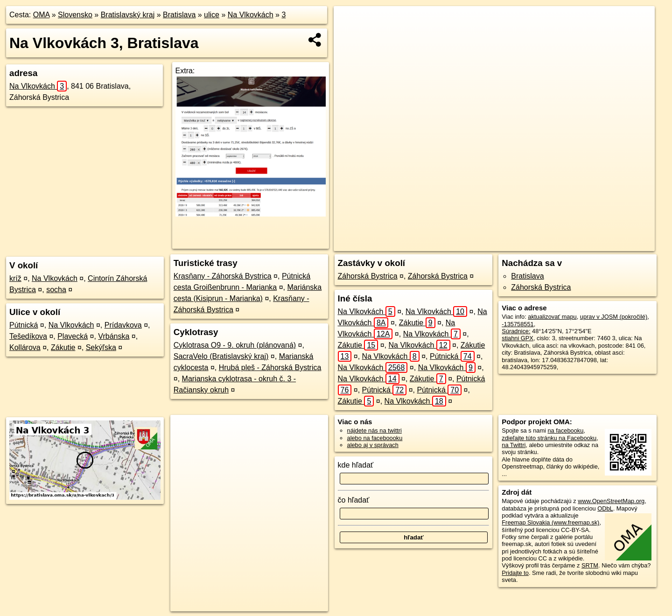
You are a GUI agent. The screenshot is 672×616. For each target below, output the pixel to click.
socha (56, 290)
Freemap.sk (520, 244)
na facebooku (565, 430)
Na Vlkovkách (251, 15)
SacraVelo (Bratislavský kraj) (221, 356)
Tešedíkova (28, 336)
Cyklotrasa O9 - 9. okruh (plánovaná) (235, 345)
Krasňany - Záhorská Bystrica (223, 276)
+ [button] (350, 22)
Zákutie (63, 347)
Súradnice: (516, 331)
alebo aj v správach (373, 445)
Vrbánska (114, 336)
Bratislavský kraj (128, 15)
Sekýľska (101, 347)
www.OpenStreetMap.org (611, 501)
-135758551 (518, 324)
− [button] (350, 36)
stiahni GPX (518, 338)
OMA (42, 15)
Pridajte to (515, 573)
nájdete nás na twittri (374, 430)
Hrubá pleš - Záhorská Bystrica (270, 367)
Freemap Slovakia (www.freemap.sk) (550, 522)
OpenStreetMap (472, 244)
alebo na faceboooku (375, 438)
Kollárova (25, 347)
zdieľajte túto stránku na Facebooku (549, 438)
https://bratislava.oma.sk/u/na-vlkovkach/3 (602, 244)
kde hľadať (356, 465)
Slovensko (75, 15)
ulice (212, 15)
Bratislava (179, 15)
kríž (15, 278)
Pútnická (24, 325)
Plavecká (73, 336)
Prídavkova (123, 325)
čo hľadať (354, 500)
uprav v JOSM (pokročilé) (614, 317)
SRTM (590, 565)
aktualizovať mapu (552, 317)
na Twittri (514, 445)
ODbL (605, 508)
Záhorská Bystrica (368, 276)
